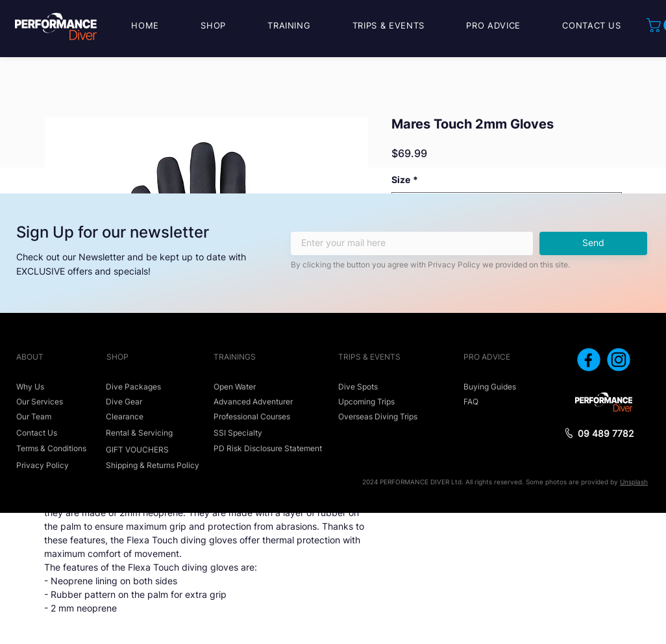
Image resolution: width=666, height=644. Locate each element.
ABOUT (30, 357)
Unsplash (634, 482)
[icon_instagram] (619, 360)
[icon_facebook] (589, 360)
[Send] (593, 243)
